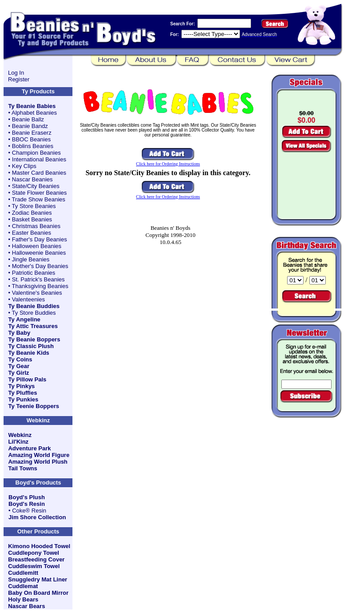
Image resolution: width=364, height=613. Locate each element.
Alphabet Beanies (34, 113)
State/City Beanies (36, 186)
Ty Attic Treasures (33, 326)
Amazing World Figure (39, 455)
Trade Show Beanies (39, 199)
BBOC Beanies (31, 139)
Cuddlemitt (23, 573)
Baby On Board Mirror (38, 593)
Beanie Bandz (30, 126)
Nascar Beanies (32, 179)
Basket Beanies (32, 219)
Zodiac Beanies (32, 213)
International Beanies (39, 159)
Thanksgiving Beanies (40, 286)
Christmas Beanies (36, 226)
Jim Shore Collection (37, 517)
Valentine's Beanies (37, 293)
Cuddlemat (23, 586)
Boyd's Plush (27, 497)
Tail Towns (22, 468)
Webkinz (20, 435)
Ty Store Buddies (34, 313)
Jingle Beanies (31, 259)
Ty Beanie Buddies (34, 306)
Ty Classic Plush (31, 346)
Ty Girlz (19, 373)
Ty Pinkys (22, 386)
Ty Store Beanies (34, 206)
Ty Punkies (24, 399)
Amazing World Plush (38, 462)
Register (19, 79)
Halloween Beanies (37, 246)
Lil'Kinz (18, 442)
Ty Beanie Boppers (34, 339)
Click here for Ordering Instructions (168, 164)
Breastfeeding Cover (36, 559)
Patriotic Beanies (34, 273)
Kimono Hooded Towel (39, 546)
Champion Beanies (36, 153)
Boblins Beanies (33, 146)
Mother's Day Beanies (40, 266)
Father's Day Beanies (40, 239)
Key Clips (24, 166)
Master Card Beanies (39, 173)
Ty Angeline (24, 319)
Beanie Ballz (28, 119)
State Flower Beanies (40, 193)
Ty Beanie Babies (32, 106)
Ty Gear (19, 366)
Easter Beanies (32, 233)
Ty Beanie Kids (29, 353)
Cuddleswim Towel (34, 566)
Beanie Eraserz (32, 133)
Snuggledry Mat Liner (38, 579)
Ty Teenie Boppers (34, 406)
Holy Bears (23, 599)
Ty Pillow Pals (28, 379)
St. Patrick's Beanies (38, 279)
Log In (16, 73)
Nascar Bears (26, 606)
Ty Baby (20, 333)
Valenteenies (28, 299)
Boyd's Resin (27, 504)
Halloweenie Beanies (39, 253)
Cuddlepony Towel (34, 553)
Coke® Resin (29, 511)
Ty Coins (20, 359)
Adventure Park (29, 448)
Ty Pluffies (23, 393)
